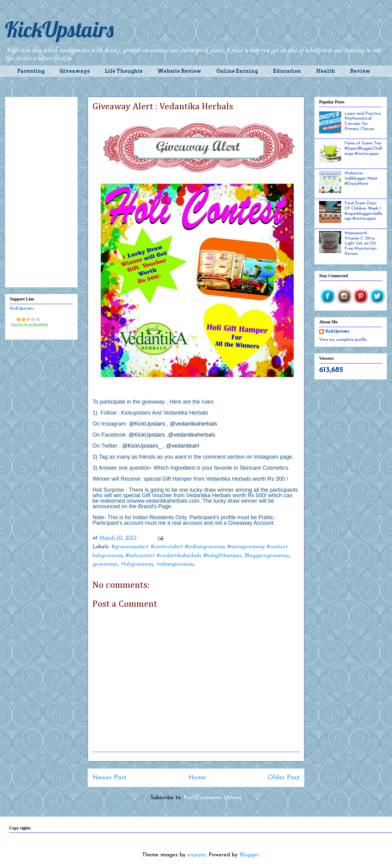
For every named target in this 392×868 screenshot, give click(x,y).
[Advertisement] (41, 191)
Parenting (31, 71)
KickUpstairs (59, 29)
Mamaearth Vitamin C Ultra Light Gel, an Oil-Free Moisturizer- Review (361, 244)
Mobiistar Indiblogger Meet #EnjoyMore (361, 179)
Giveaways (75, 71)
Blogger (249, 855)
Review (360, 71)
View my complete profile (343, 340)
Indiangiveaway (176, 564)
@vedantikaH (183, 446)
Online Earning (237, 71)
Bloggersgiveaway (267, 556)
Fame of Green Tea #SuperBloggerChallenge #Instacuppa (363, 149)
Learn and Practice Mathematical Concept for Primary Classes (363, 121)
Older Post (284, 778)
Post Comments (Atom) (213, 798)
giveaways (105, 564)
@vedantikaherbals (193, 424)
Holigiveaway (137, 564)
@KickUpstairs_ (142, 446)
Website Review (179, 71)
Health (326, 71)
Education (287, 71)
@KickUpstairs (147, 424)
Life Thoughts (124, 71)
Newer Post (109, 778)
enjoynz (197, 855)
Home (197, 778)
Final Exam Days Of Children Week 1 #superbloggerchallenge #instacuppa (363, 211)
